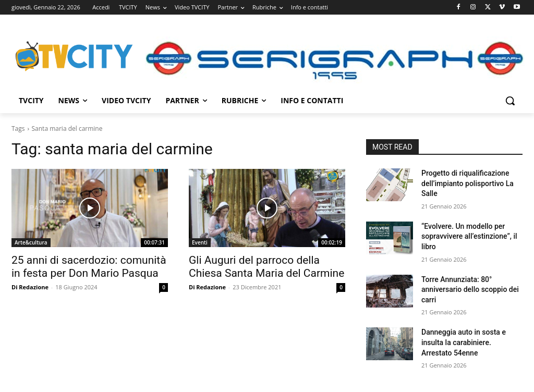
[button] (510, 101)
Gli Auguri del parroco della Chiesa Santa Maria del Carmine (266, 267)
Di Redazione (30, 287)
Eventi (200, 242)
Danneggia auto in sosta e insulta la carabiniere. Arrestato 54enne (464, 342)
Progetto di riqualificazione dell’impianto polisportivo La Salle (468, 183)
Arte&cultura (31, 242)
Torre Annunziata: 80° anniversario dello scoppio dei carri (470, 290)
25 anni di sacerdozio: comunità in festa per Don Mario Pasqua (89, 267)
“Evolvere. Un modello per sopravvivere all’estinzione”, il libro (469, 236)
